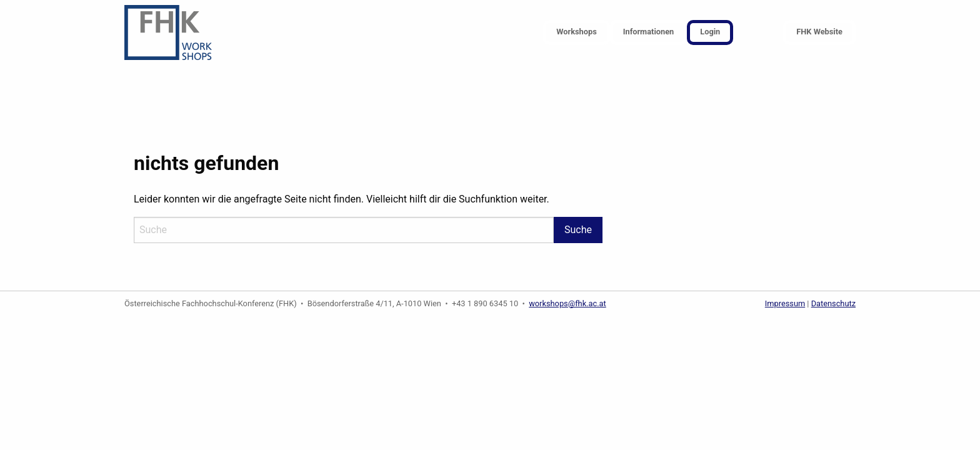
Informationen (649, 32)
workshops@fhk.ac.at (567, 303)
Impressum (785, 303)
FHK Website (819, 32)
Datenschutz (833, 303)
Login (710, 32)
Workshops (576, 32)
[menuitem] (576, 33)
